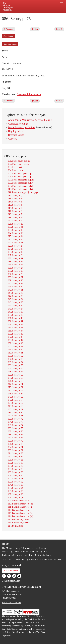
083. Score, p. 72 (15, 419)
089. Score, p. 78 (15, 438)
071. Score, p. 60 (15, 381)
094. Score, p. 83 (15, 453)
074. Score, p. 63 (15, 390)
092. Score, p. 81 (15, 447)
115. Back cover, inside (18, 519)
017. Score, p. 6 (15, 211)
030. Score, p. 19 (15, 252)
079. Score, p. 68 (15, 406)
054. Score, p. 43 (15, 328)
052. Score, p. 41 (15, 321)
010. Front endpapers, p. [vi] (21, 189)
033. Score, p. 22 (15, 262)
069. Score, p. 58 (15, 375)
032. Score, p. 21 (15, 258)
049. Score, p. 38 (15, 312)
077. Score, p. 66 (15, 400)
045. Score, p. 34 (15, 299)
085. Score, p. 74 (15, 425)
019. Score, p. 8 (15, 217)
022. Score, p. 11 (15, 227)
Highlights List (16, 131)
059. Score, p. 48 (15, 343)
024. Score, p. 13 (15, 233)
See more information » (29, 94)
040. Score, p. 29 (15, 284)
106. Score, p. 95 (15, 491)
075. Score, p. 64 (15, 394)
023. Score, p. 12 (15, 230)
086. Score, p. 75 (15, 428)
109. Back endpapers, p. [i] (20, 501)
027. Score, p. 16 (15, 243)
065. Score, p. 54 (15, 362)
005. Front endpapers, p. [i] (20, 173)
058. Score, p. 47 (15, 340)
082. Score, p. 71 (15, 416)
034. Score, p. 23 (15, 265)
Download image (10, 44)
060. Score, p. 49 (15, 346)
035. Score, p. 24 (15, 268)
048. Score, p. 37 (15, 309)
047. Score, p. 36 (15, 306)
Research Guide (16, 135)
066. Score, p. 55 (15, 365)
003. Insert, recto (15, 167)
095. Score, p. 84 (15, 457)
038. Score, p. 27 (15, 277)
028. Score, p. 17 (15, 246)
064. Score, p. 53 (15, 359)
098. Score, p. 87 (15, 466)
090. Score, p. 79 (15, 441)
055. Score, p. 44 (15, 331)
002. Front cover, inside (18, 164)
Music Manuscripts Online (21, 127)
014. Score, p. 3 (15, 202)
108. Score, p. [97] (16, 497)
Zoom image (8, 36)
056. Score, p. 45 (15, 334)
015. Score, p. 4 (15, 205)
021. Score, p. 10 (15, 224)
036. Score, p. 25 (15, 271)
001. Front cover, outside (19, 161)
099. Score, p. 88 (15, 469)
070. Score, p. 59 (15, 378)
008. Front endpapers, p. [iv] (21, 183)
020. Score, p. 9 (15, 221)
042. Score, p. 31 (15, 290)
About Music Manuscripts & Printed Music (30, 120)
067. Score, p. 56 (15, 368)
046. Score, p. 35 (15, 302)
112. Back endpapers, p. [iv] (20, 510)
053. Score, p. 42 (15, 324)
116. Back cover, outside (19, 523)
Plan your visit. (12, 15)
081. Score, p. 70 (15, 413)
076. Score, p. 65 (15, 397)
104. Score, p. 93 (15, 485)
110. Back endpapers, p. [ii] (20, 504)
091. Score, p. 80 (15, 444)
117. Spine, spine (15, 526)
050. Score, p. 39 (15, 315)
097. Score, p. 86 (15, 463)
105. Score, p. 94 (15, 488)
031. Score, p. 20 (15, 255)
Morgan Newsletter (11, 571)
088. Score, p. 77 (15, 435)
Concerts (13, 139)
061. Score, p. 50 (15, 350)
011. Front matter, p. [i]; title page (23, 192)
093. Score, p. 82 (15, 450)
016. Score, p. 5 (15, 208)
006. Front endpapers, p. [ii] (20, 177)
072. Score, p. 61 (15, 384)
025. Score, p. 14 (15, 236)
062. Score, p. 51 (15, 353)
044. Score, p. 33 (15, 296)
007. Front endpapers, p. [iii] (21, 180)
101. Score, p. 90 (15, 476)
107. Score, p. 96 (15, 494)
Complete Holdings (18, 124)
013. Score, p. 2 (15, 199)
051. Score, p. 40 (15, 318)
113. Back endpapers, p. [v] (20, 513)
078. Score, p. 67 (15, 403)
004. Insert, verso (16, 170)
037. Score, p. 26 (15, 274)
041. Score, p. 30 (15, 287)
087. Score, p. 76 (15, 431)
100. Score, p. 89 (15, 472)
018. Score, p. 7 (15, 214)
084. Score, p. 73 (15, 422)
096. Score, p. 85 (15, 460)
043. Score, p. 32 (15, 293)
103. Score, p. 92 (15, 482)
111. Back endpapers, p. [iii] (20, 507)
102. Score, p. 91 (15, 479)
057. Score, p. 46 (15, 337)
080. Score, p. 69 (15, 409)
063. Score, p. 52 (15, 356)
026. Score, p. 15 (15, 239)
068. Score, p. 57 (15, 372)
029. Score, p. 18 (15, 249)
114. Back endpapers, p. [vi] (20, 516)
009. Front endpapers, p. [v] (20, 186)
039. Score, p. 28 (15, 280)
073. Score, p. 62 (15, 387)
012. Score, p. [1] (16, 195)
